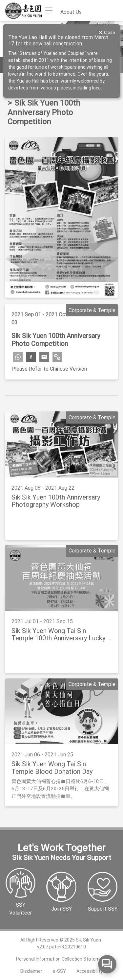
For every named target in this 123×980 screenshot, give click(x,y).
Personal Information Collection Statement (61, 959)
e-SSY (59, 971)
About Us (71, 12)
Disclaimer (31, 971)
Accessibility (90, 971)
